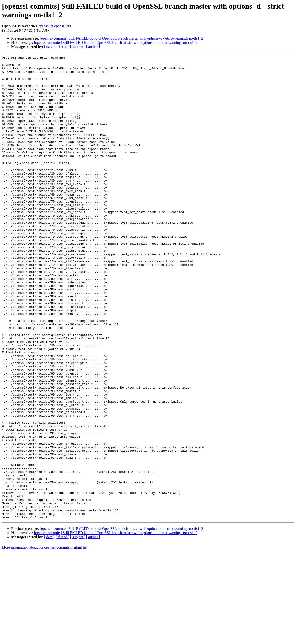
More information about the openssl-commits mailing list (45, 640)
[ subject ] (78, 47)
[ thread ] (62, 47)
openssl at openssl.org (55, 26)
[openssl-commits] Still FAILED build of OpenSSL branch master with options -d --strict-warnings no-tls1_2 (122, 38)
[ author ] (93, 47)
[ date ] (49, 47)
